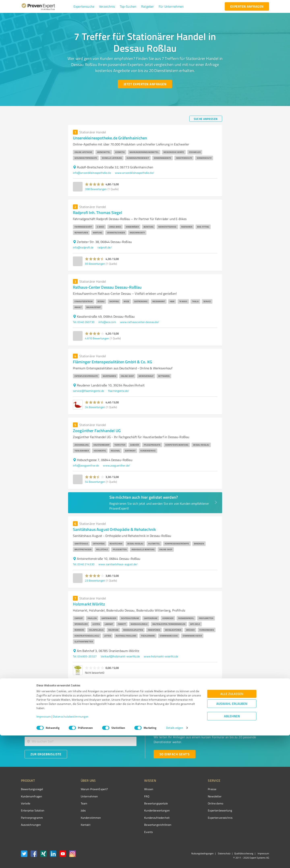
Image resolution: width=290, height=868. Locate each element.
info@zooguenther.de (86, 465)
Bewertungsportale (141, 803)
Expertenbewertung (197, 810)
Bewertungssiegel (32, 789)
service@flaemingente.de (89, 391)
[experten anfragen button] (247, 6)
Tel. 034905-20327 (85, 656)
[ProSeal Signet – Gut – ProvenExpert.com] (254, 797)
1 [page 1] (212, 688)
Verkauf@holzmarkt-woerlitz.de (120, 656)
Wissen (134, 789)
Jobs (76, 810)
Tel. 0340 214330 (84, 564)
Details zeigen (175, 860)
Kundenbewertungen (142, 810)
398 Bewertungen (96, 189)
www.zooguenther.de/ (117, 465)
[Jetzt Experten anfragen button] (145, 84)
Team (76, 803)
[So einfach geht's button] (175, 754)
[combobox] (81, 729)
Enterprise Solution (33, 810)
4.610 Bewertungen (97, 338)
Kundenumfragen (32, 796)
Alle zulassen (232, 826)
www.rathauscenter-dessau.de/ (140, 322)
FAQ (132, 796)
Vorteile (26, 803)
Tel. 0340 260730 (84, 322)
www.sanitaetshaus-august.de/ (118, 564)
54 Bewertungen (95, 482)
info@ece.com (107, 322)
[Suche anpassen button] (206, 119)
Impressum (44, 849)
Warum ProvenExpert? (87, 789)
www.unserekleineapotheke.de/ (135, 173)
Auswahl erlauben (232, 836)
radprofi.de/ (105, 247)
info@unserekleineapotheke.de (92, 173)
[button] (84, 6)
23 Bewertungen (95, 580)
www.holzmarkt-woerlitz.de (161, 656)
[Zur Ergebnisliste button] (46, 754)
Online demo (193, 803)
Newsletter (192, 796)
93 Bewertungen (95, 264)
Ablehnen (232, 849)
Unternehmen (82, 796)
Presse (190, 789)
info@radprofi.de (83, 247)
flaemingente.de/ (119, 391)
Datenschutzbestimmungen (71, 849)
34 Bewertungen (95, 407)
